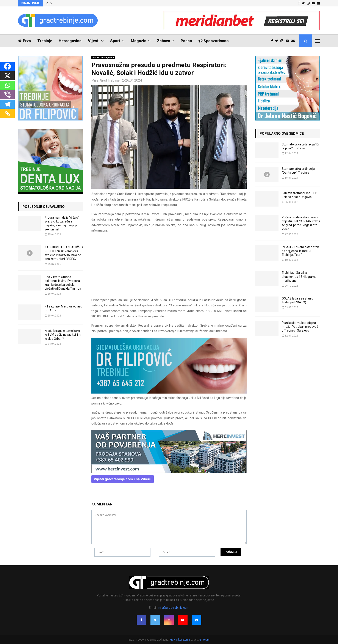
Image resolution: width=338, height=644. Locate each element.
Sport (115, 41)
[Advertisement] (169, 267)
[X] (7, 76)
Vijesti (94, 41)
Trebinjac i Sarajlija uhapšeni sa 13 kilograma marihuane (299, 276)
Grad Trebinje (110, 80)
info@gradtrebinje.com (174, 608)
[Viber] (7, 95)
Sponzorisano (214, 41)
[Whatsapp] (7, 85)
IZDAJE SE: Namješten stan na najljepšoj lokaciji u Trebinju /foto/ (300, 251)
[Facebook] (7, 66)
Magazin (139, 41)
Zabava (164, 41)
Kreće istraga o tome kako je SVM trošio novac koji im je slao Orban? (63, 335)
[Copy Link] (7, 114)
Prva (24, 41)
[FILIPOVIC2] (169, 392)
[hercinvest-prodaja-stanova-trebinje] (169, 472)
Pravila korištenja (180, 640)
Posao (186, 41)
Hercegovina (70, 41)
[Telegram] (7, 104)
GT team (204, 640)
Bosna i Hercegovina (103, 58)
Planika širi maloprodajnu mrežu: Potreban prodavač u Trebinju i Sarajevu (300, 327)
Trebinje (45, 41)
